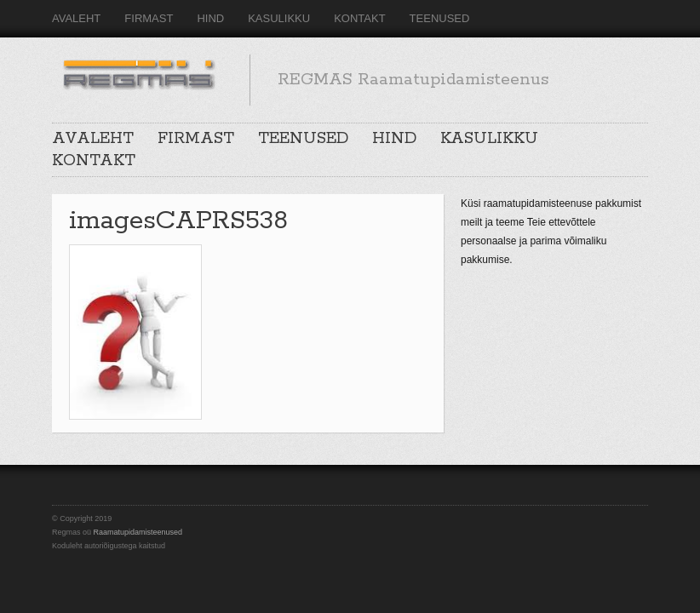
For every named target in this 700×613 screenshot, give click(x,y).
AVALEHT (76, 18)
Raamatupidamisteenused (138, 532)
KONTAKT (359, 18)
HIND (210, 18)
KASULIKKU (279, 18)
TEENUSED (440, 18)
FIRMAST (149, 18)
